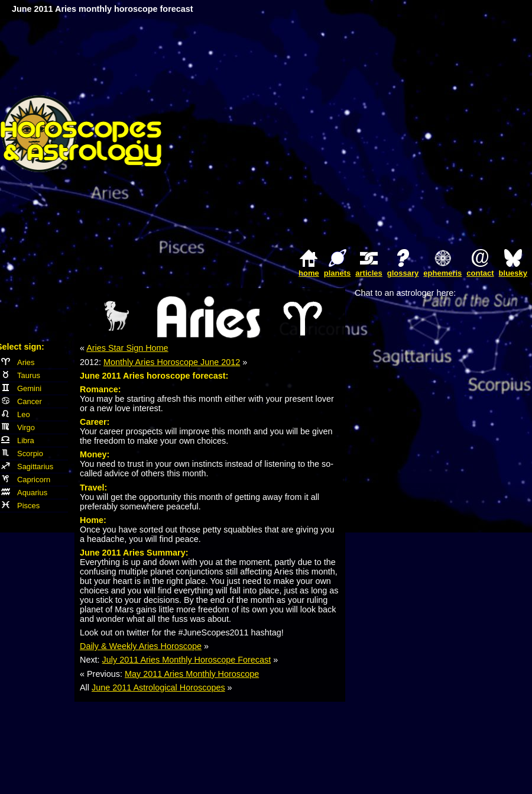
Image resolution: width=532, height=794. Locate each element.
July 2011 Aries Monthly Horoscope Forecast (187, 660)
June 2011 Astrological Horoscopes (158, 688)
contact (480, 273)
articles (369, 273)
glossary (403, 273)
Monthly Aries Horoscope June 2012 (172, 362)
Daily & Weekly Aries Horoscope (141, 646)
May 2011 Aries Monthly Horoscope (192, 674)
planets (338, 273)
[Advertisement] (421, 133)
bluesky (513, 273)
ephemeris (442, 273)
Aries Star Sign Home (127, 348)
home (309, 273)
